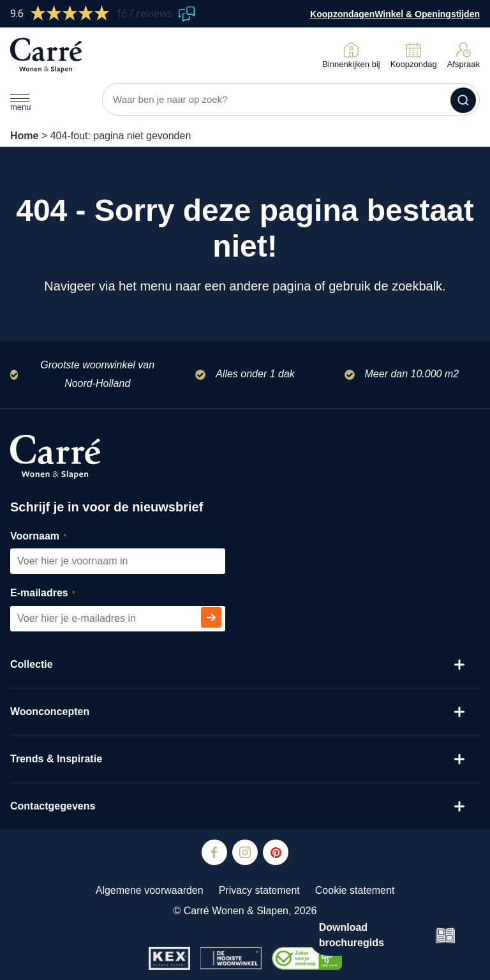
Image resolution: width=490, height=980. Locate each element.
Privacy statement (259, 890)
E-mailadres (57, 593)
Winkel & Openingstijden (427, 14)
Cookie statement (355, 890)
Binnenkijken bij (351, 55)
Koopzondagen (342, 14)
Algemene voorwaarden (150, 890)
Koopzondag (414, 55)
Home (24, 136)
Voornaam (53, 537)
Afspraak (464, 55)
